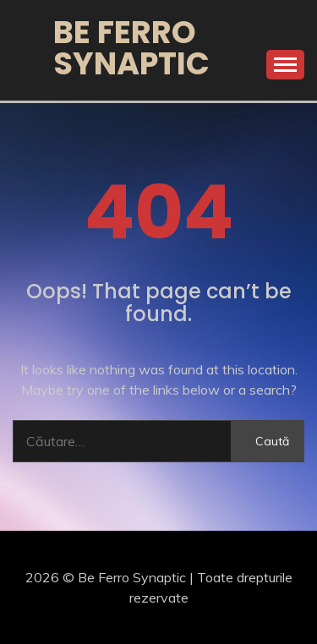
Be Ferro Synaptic (131, 48)
